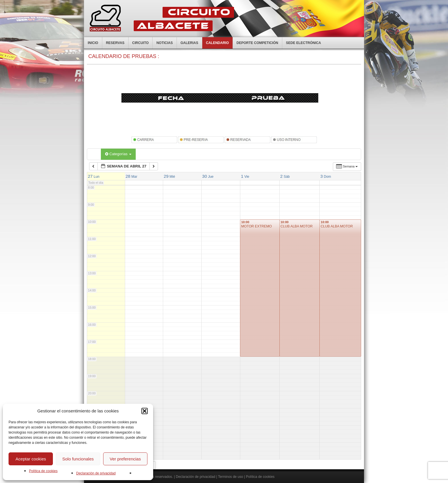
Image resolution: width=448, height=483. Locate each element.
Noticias (164, 43)
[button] (145, 411)
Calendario (217, 43)
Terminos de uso (231, 477)
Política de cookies (43, 471)
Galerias (189, 43)
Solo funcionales (78, 459)
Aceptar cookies (31, 459)
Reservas (115, 43)
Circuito (141, 43)
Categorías (118, 154)
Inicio (93, 43)
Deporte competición (257, 43)
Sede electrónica (304, 43)
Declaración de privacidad (96, 473)
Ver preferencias (125, 459)
